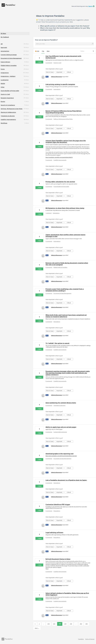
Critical (70, 72)
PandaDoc (81, 639)
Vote (40, 62)
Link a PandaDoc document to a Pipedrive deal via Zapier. (66, 480)
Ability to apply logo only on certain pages (61, 427)
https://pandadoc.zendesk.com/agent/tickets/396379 (59, 157)
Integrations (5, 73)
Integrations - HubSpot (8, 76)
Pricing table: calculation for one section (60, 182)
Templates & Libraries (8, 116)
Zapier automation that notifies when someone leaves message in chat (65, 236)
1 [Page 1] (35, 624)
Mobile (3, 83)
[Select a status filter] (87, 51)
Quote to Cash (5, 94)
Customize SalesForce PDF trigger (58, 504)
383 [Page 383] (87, 624)
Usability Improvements (8, 120)
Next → (37, 628)
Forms (3, 69)
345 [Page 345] (65, 624)
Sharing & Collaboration (8, 112)
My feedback (5, 37)
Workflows (4, 123)
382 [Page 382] (81, 624)
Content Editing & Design (9, 55)
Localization (5, 80)
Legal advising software (54, 532)
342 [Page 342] (49, 624)
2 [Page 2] (39, 624)
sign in (90, 6)
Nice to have (50, 72)
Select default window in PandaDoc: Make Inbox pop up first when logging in (67, 594)
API (2, 44)
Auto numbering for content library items (61, 403)
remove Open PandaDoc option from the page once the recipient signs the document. (66, 141)
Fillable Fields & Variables (9, 65)
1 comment (49, 213)
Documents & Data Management (11, 58)
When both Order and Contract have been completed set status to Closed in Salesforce (66, 316)
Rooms (3, 101)
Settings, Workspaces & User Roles (12, 109)
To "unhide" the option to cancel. (58, 343)
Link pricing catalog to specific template (60, 84)
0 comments (49, 63)
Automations (5, 51)
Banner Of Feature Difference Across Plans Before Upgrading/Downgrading (64, 112)
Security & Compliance (8, 105)
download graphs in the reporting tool (60, 454)
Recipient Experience (7, 98)
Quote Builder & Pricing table (10, 91)
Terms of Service (90, 639)
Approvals (4, 47)
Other (3, 87)
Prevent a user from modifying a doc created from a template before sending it (65, 290)
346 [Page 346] (71, 624)
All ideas (3, 33)
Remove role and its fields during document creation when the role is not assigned (67, 264)
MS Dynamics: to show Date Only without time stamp (65, 208)
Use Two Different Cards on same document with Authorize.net (63, 57)
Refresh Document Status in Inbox (58, 559)
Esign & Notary (5, 62)
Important (60, 72)
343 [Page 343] (54, 624)
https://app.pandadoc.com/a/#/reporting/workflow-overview (61, 456)
